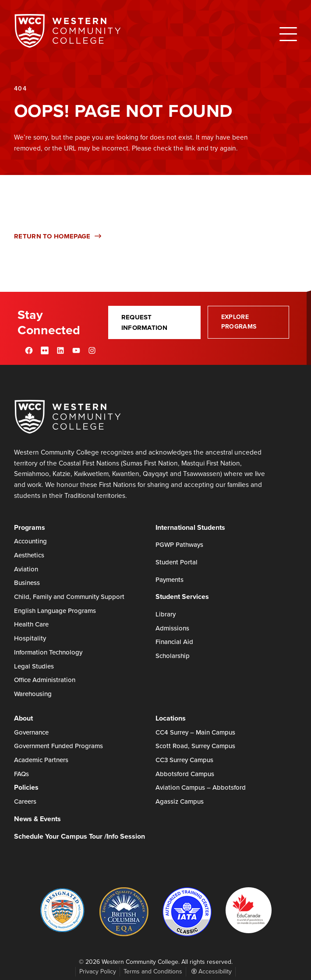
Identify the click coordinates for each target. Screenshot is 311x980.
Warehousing (33, 694)
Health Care (31, 624)
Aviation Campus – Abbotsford (201, 787)
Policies (26, 787)
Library (166, 614)
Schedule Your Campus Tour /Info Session (80, 836)
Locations (171, 718)
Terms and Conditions (153, 971)
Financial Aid (174, 642)
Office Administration (45, 680)
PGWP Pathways (179, 545)
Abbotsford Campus (185, 774)
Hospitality (30, 638)
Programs (30, 527)
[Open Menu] (288, 34)
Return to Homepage (58, 236)
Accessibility (212, 971)
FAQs (21, 774)
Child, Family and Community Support (69, 597)
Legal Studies (34, 666)
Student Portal (177, 562)
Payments (170, 580)
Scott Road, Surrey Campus (195, 746)
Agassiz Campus (180, 801)
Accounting (30, 541)
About (23, 718)
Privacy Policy (98, 971)
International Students (190, 527)
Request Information (144, 322)
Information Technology (48, 652)
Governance (31, 732)
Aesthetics (29, 555)
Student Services (182, 597)
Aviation (26, 569)
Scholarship (173, 656)
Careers (25, 801)
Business (27, 583)
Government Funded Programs (58, 746)
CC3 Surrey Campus (184, 760)
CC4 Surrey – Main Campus (195, 732)
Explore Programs (239, 322)
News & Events (37, 819)
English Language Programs (55, 611)
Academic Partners (41, 760)
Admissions (172, 628)
